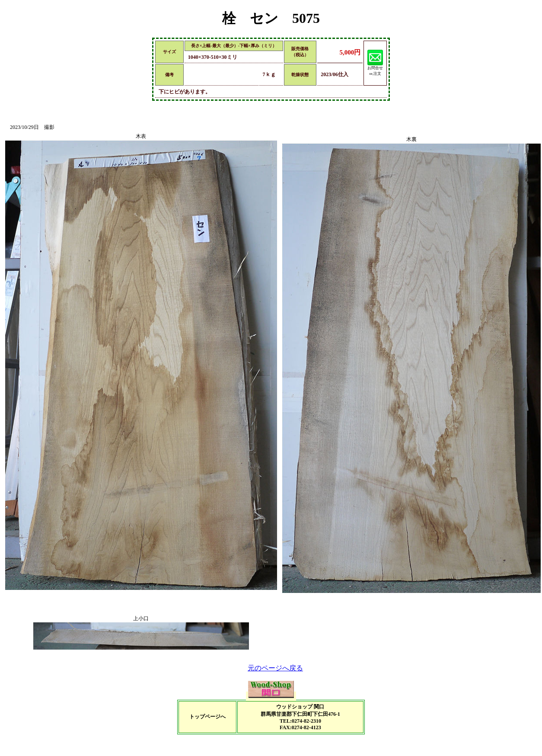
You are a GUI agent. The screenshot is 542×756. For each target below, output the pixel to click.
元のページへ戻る (275, 668)
